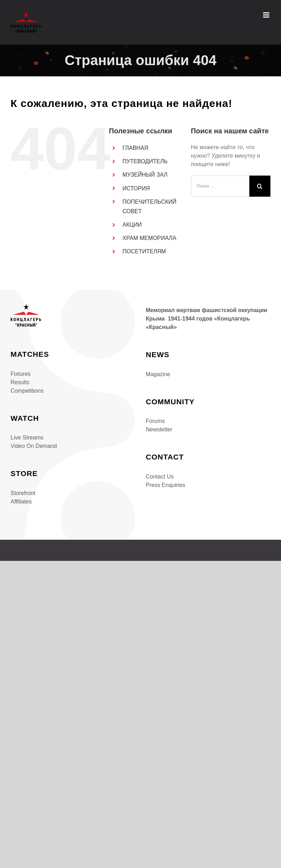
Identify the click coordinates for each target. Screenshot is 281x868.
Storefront (23, 493)
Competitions (27, 391)
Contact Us (160, 477)
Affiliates (21, 502)
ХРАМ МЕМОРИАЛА (149, 238)
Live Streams (27, 438)
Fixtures (21, 374)
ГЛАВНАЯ (135, 148)
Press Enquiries (166, 485)
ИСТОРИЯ (136, 188)
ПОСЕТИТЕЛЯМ (144, 251)
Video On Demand (34, 446)
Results (20, 382)
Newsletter (159, 429)
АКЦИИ (132, 225)
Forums (155, 421)
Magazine (158, 374)
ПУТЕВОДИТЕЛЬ (145, 161)
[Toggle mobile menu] (267, 15)
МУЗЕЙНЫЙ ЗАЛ (145, 175)
